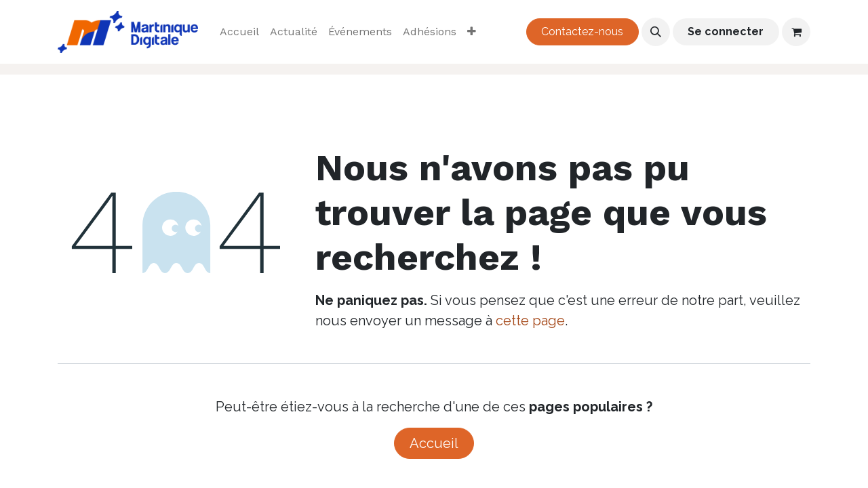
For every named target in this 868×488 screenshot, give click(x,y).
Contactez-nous (582, 32)
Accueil (434, 443)
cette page (530, 321)
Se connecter (726, 32)
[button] (656, 32)
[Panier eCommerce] (796, 32)
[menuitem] (239, 32)
